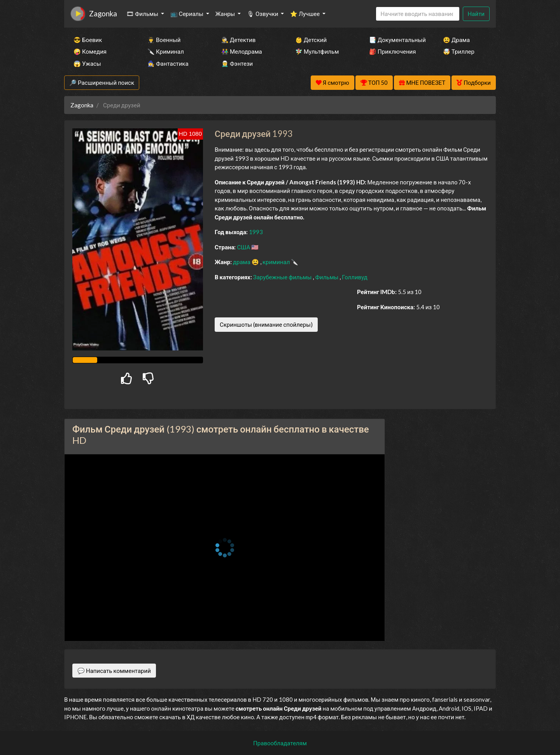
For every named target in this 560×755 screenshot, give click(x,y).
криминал (277, 262)
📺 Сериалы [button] (187, 14)
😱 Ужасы (87, 63)
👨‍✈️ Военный (164, 40)
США (244, 247)
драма (242, 262)
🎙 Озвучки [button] (263, 14)
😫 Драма (456, 40)
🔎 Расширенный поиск (102, 82)
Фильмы (327, 277)
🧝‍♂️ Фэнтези (237, 63)
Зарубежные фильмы (283, 277)
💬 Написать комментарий (114, 671)
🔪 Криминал (166, 51)
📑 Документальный (395, 40)
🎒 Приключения (392, 51)
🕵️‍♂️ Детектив (238, 40)
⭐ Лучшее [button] (305, 14)
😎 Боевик (88, 40)
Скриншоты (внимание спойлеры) (266, 324)
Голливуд (355, 277)
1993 (256, 232)
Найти (476, 14)
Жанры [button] (226, 14)
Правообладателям (280, 743)
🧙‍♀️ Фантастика (168, 63)
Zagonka (103, 13)
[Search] (418, 14)
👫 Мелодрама (242, 51)
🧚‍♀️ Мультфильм (317, 51)
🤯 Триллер (459, 51)
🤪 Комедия (90, 51)
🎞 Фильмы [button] (143, 14)
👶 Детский (311, 40)
